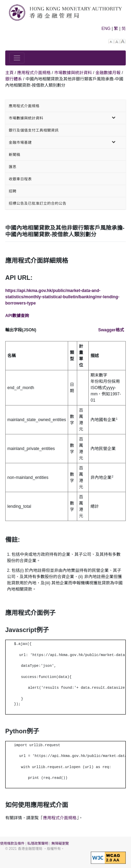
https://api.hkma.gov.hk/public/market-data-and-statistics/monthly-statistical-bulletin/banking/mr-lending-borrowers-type (62, 297)
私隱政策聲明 (38, 843)
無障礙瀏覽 (60, 843)
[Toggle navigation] (17, 58)
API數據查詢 (17, 316)
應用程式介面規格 (60, 818)
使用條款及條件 (12, 843)
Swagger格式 (111, 330)
